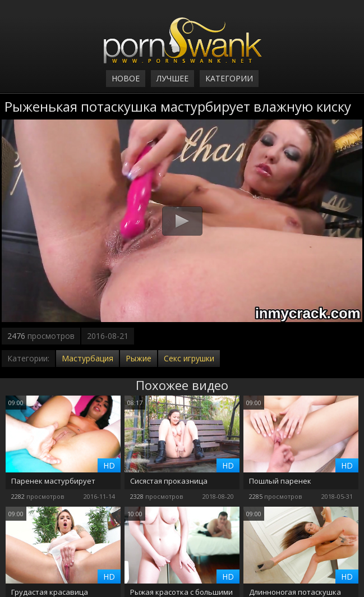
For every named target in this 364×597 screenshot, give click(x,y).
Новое (126, 78)
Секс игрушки (189, 358)
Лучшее (172, 78)
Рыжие (139, 358)
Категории (229, 78)
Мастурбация (87, 358)
